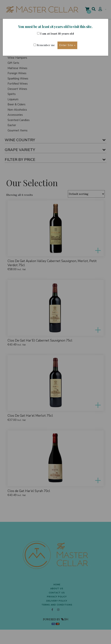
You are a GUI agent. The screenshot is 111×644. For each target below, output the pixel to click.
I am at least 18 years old (55, 34)
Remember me (44, 45)
